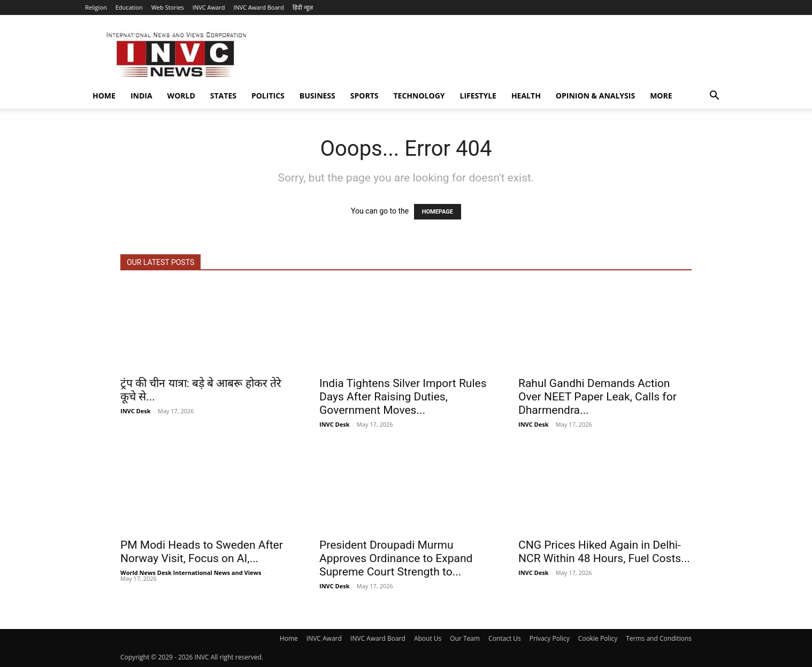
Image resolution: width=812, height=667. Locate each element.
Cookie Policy (598, 638)
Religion (96, 7)
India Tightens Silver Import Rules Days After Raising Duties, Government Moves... (403, 397)
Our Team (465, 638)
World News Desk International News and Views (191, 573)
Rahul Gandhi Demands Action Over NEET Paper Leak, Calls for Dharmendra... (597, 397)
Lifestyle (478, 96)
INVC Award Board (258, 7)
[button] (714, 97)
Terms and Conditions (659, 638)
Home (104, 96)
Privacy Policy (550, 638)
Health (526, 96)
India (141, 96)
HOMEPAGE (438, 212)
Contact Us (505, 638)
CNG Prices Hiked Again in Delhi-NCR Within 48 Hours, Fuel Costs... (604, 552)
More (661, 96)
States (223, 96)
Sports (365, 96)
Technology (419, 96)
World (181, 96)
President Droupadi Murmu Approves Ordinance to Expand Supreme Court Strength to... (396, 558)
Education (129, 7)
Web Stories (168, 7)
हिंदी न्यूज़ (303, 7)
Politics (268, 96)
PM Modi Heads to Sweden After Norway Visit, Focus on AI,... (202, 552)
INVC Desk (136, 411)
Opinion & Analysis (595, 96)
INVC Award (209, 7)
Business (317, 96)
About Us (428, 638)
